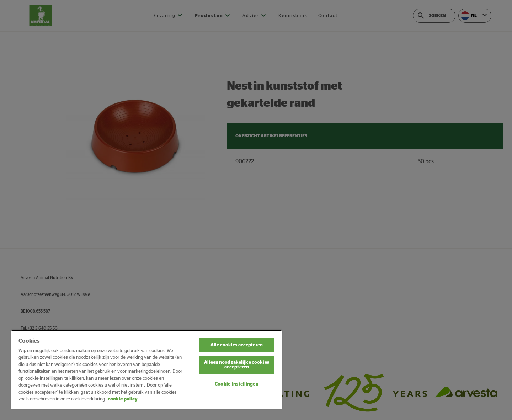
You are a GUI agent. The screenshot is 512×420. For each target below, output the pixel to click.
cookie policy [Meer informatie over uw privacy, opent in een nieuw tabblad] (123, 399)
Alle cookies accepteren (237, 345)
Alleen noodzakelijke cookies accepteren (237, 365)
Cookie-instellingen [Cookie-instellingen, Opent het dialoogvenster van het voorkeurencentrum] (236, 384)
